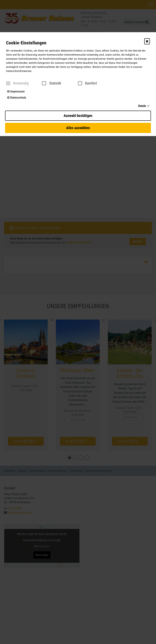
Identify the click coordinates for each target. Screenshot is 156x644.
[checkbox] (8, 83)
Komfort (87, 83)
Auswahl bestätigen (78, 116)
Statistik (52, 83)
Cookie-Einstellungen (26, 43)
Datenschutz (17, 98)
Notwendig (17, 83)
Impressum (16, 91)
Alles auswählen (78, 128)
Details (142, 106)
